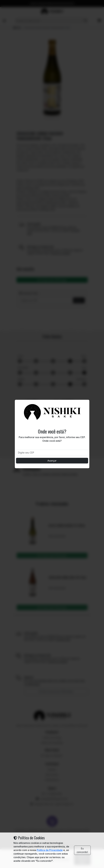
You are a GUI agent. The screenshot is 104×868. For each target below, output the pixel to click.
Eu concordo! (82, 850)
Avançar (52, 461)
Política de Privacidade (50, 850)
